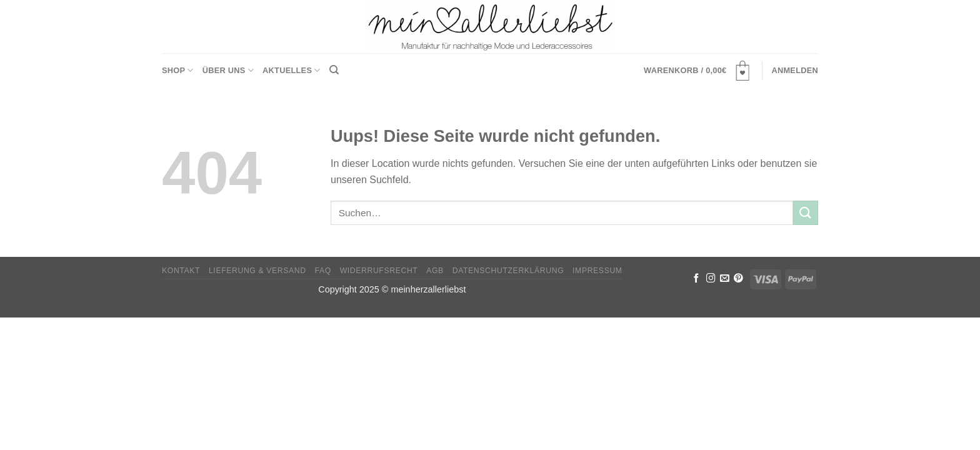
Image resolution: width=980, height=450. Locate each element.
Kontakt (181, 271)
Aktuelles (292, 70)
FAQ (323, 271)
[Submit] (806, 213)
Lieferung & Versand (257, 271)
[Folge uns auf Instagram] (711, 279)
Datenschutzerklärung (508, 271)
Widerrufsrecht (379, 271)
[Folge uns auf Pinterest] (738, 279)
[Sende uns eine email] (725, 279)
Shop (178, 70)
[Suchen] (334, 70)
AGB (435, 271)
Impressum (597, 271)
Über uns (228, 70)
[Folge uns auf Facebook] (697, 279)
